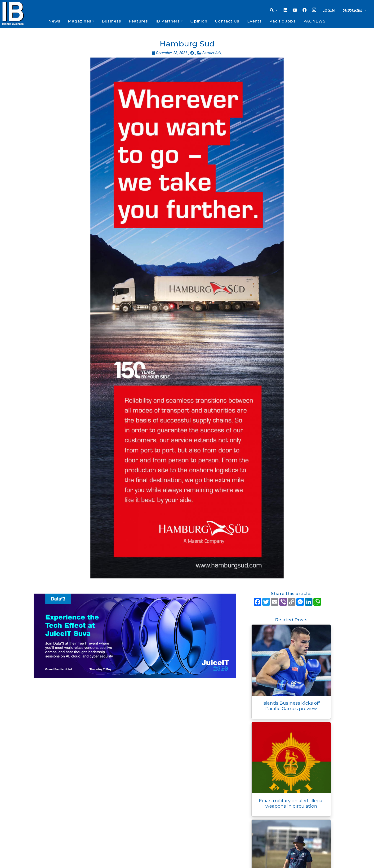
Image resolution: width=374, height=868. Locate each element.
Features (138, 21)
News (54, 21)
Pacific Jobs (282, 21)
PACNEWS (314, 21)
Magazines (80, 21)
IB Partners (168, 21)
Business (111, 21)
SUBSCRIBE (353, 10)
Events (255, 21)
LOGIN (329, 10)
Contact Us (227, 21)
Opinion (199, 21)
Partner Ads (212, 53)
